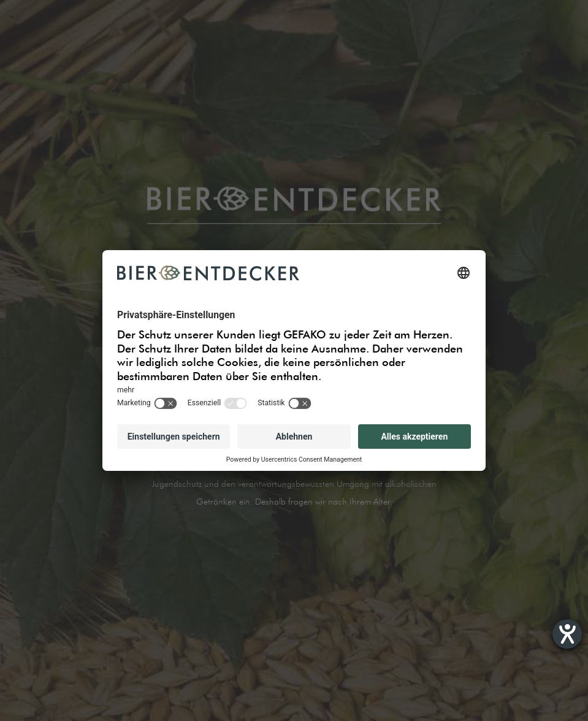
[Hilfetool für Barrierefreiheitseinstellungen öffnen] (567, 634)
